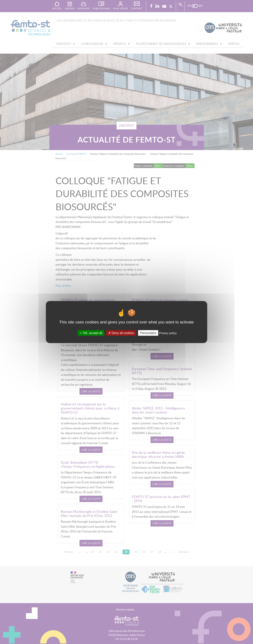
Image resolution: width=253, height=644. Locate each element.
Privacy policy (168, 333)
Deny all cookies (121, 333)
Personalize (148, 333)
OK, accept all (91, 333)
